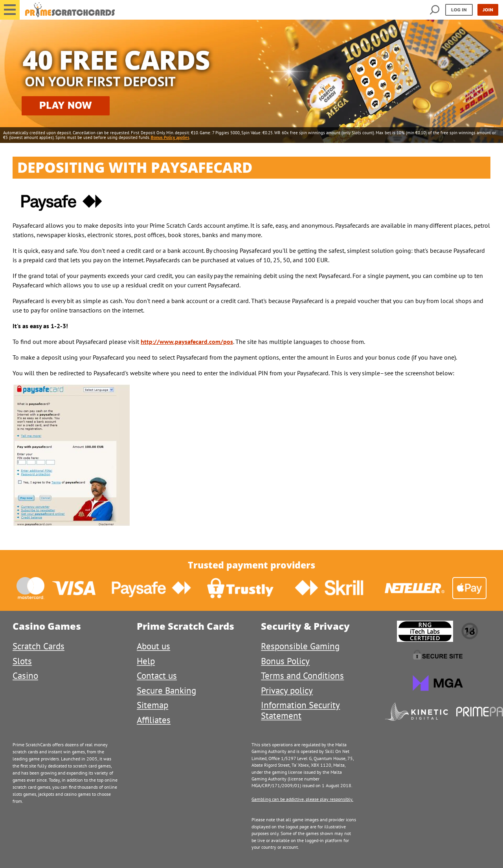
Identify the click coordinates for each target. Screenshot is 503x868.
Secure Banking (166, 690)
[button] (10, 10)
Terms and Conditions (302, 675)
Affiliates (154, 720)
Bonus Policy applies (170, 137)
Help (146, 661)
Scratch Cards (39, 646)
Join (488, 10)
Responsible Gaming (300, 646)
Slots (22, 661)
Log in (459, 10)
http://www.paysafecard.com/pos (187, 342)
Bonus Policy (285, 661)
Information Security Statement (300, 710)
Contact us (157, 675)
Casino (25, 675)
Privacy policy (287, 690)
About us (153, 646)
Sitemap (152, 705)
